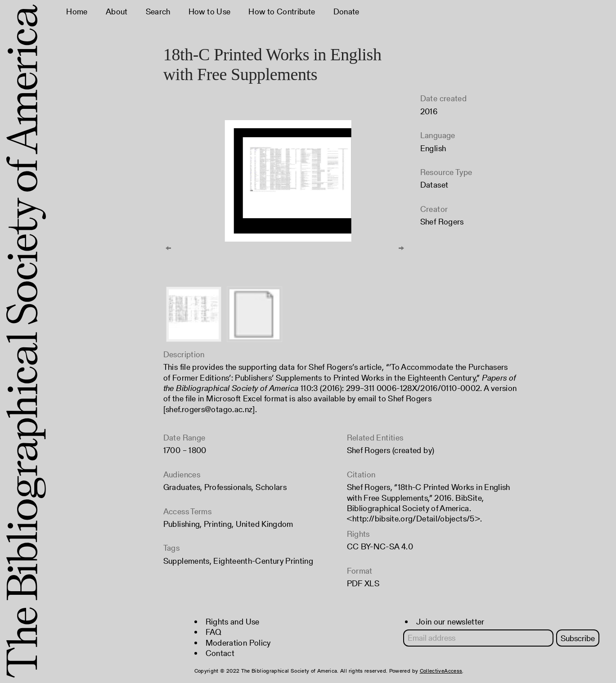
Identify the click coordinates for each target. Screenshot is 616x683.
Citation (361, 474)
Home (77, 11)
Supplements (187, 561)
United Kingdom (265, 524)
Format (360, 571)
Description (184, 354)
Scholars (271, 487)
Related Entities (375, 438)
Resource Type (446, 172)
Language (438, 135)
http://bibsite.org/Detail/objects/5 (414, 519)
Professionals (228, 487)
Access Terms (187, 511)
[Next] (401, 248)
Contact (220, 653)
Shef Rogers (442, 222)
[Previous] (168, 248)
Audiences (182, 474)
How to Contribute (282, 11)
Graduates (182, 487)
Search (158, 11)
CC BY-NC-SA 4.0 (380, 546)
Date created (443, 98)
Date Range (184, 438)
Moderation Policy (238, 643)
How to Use (210, 11)
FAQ (214, 632)
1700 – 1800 (185, 450)
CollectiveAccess (441, 671)
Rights (358, 534)
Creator (434, 209)
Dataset (434, 185)
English (433, 148)
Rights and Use (233, 622)
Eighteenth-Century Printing (263, 561)
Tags (171, 548)
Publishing (182, 524)
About (117, 11)
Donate (346, 11)
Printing (218, 524)
